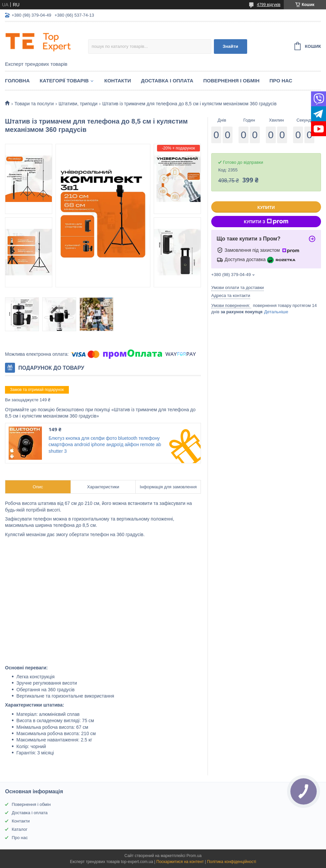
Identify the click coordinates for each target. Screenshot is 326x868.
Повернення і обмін (231, 81)
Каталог (19, 829)
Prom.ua (194, 856)
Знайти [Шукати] (230, 46)
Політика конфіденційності (232, 862)
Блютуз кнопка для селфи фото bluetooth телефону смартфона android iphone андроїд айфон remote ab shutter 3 (105, 445)
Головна (17, 81)
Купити (266, 207)
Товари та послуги (34, 104)
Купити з (266, 222)
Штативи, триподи (78, 104)
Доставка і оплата (167, 81)
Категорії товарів (64, 81)
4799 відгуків (269, 5)
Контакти (118, 81)
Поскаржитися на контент (180, 862)
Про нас (281, 81)
